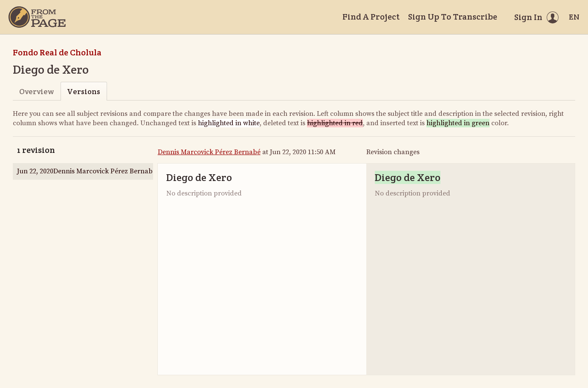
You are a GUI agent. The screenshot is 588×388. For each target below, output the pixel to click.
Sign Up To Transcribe (453, 17)
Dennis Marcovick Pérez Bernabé (209, 152)
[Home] (37, 17)
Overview (36, 91)
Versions (84, 91)
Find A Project (371, 17)
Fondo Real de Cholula (57, 52)
